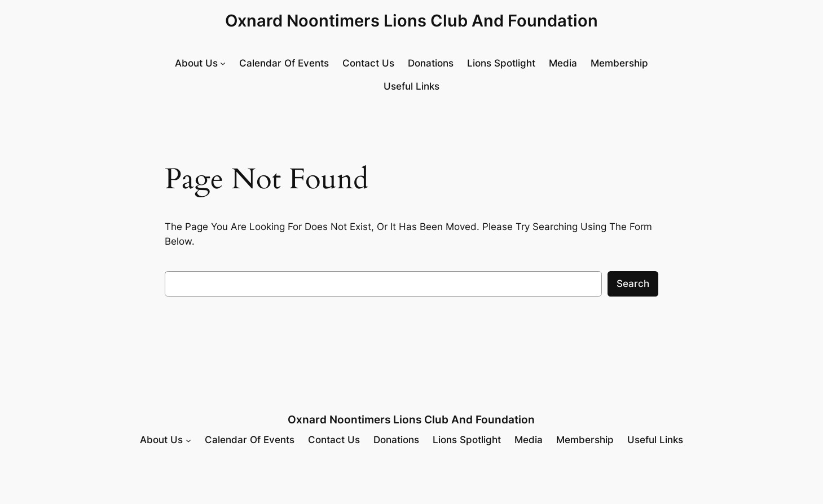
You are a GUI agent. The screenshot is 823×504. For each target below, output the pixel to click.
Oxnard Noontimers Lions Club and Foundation (411, 21)
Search (633, 284)
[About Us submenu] (200, 63)
